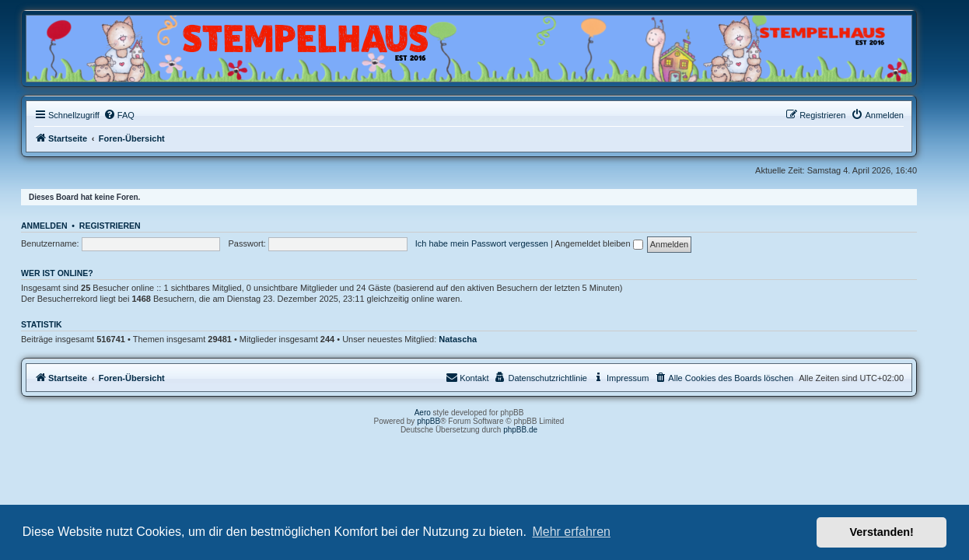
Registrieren (126, 226)
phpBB (444, 421)
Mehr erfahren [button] (571, 532)
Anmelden (60, 226)
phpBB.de (536, 430)
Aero (438, 413)
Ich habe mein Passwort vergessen (497, 243)
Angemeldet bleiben (614, 243)
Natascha (473, 339)
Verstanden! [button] (882, 532)
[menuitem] (135, 115)
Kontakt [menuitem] (483, 377)
